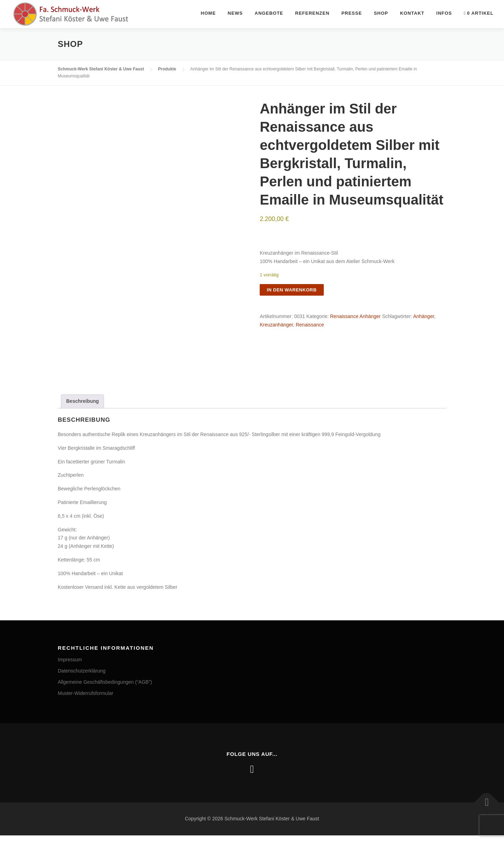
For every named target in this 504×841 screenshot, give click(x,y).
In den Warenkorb (292, 290)
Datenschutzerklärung (82, 676)
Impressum (70, 666)
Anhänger (423, 316)
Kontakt (412, 13)
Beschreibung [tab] (82, 407)
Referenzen (312, 13)
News (235, 13)
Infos (444, 13)
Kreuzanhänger (276, 325)
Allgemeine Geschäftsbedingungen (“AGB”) (105, 688)
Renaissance (310, 325)
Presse (352, 13)
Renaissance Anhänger (355, 316)
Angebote (269, 13)
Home (208, 13)
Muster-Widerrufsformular (86, 699)
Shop (381, 13)
